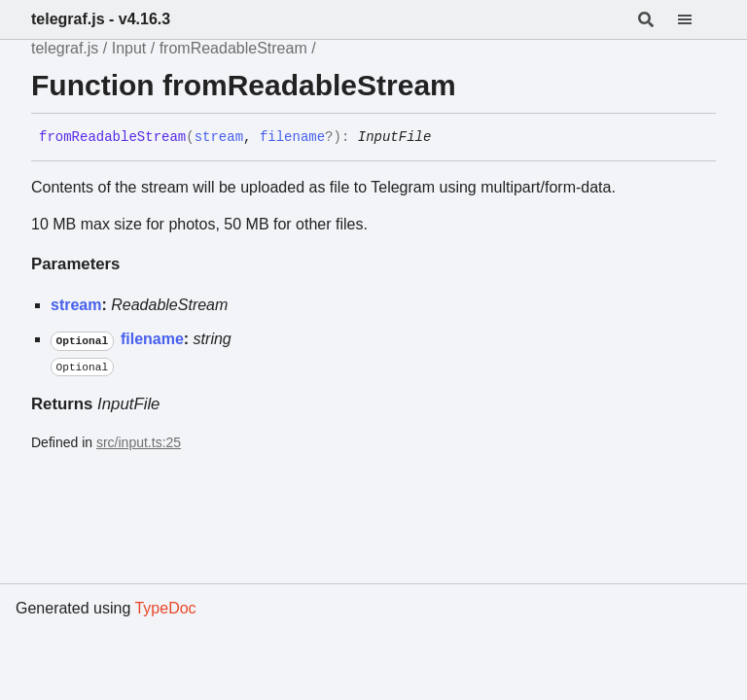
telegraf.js (65, 48)
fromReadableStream (233, 48)
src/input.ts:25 (139, 442)
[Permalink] (445, 138)
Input (129, 48)
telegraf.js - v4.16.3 (101, 19)
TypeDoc (165, 608)
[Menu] (696, 19)
